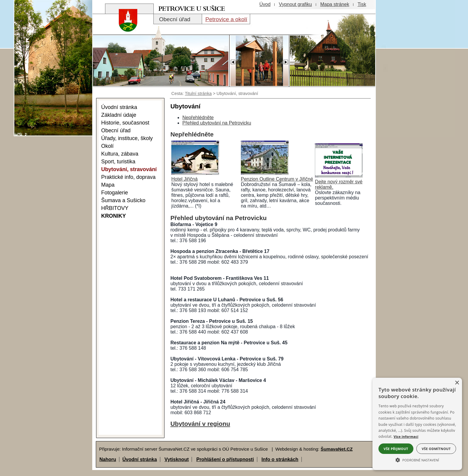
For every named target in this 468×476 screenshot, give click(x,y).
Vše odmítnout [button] (436, 449)
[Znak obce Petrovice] (125, 28)
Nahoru (108, 459)
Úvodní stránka (140, 459)
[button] (417, 460)
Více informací (406, 436)
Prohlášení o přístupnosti (225, 459)
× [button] (457, 383)
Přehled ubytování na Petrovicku (217, 123)
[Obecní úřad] (178, 19)
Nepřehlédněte (198, 118)
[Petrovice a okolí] (226, 19)
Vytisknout (177, 459)
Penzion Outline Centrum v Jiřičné (277, 179)
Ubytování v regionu (200, 424)
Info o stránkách (280, 459)
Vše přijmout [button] (396, 449)
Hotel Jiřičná (184, 179)
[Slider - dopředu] (286, 60)
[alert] (417, 424)
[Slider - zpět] (233, 60)
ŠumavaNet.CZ (337, 449)
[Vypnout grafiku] (295, 4)
